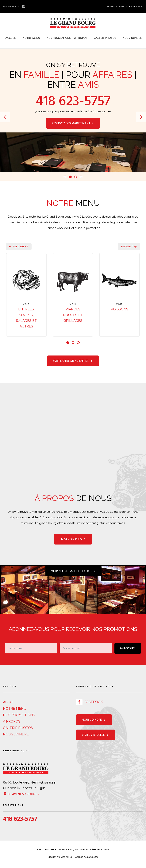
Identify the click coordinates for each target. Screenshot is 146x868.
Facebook (89, 702)
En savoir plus (73, 540)
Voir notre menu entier (73, 361)
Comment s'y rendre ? (21, 795)
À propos (81, 38)
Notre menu (31, 38)
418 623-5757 (73, 101)
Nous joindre (132, 38)
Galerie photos (105, 38)
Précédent (19, 247)
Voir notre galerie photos (73, 572)
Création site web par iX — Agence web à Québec (73, 858)
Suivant (129, 247)
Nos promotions (59, 38)
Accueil (11, 38)
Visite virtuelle (96, 735)
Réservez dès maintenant (73, 123)
